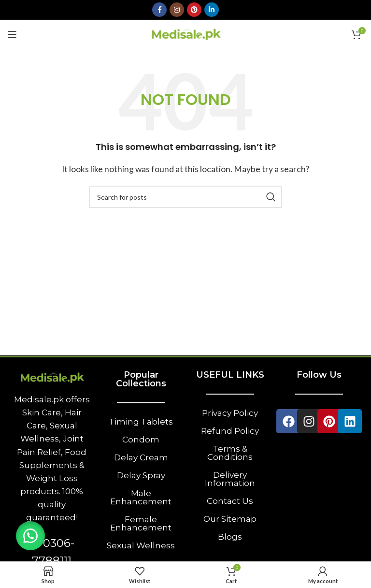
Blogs (230, 537)
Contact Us (230, 501)
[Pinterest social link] (194, 10)
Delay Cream (141, 457)
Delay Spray (141, 475)
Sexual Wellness (141, 545)
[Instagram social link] (177, 10)
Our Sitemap (230, 519)
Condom (141, 440)
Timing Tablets (141, 422)
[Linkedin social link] (212, 10)
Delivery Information (230, 479)
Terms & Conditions (230, 453)
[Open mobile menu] (12, 34)
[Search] (185, 197)
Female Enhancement (141, 523)
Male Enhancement (141, 497)
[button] (31, 535)
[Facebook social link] (159, 10)
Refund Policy (230, 431)
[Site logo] (186, 33)
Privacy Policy (230, 413)
